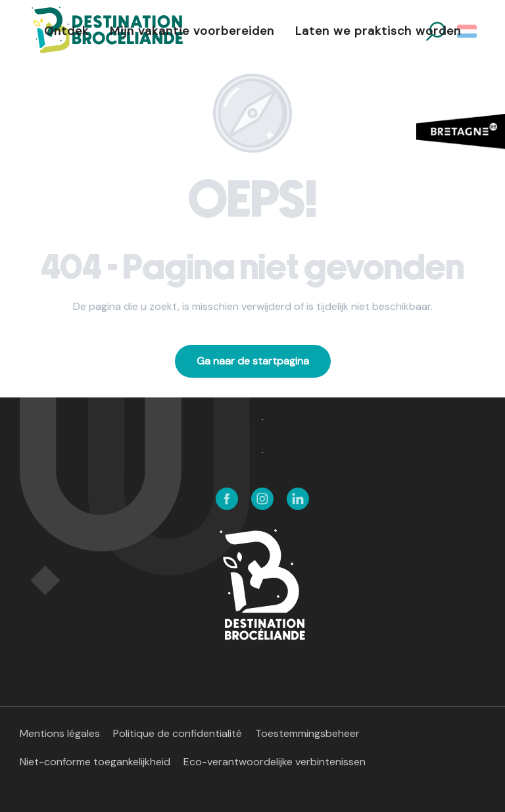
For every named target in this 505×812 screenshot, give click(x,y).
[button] (468, 32)
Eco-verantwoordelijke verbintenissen (275, 762)
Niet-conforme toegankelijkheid (95, 762)
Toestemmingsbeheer (307, 733)
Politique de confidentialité (178, 733)
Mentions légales (60, 733)
